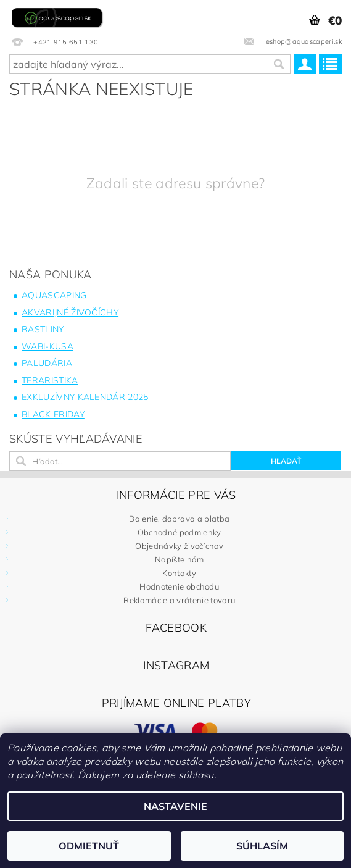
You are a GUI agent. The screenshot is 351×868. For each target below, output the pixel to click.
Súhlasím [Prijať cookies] (262, 846)
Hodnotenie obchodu (179, 586)
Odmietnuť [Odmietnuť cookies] (89, 846)
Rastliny (43, 329)
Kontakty (179, 573)
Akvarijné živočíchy (70, 312)
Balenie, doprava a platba (179, 519)
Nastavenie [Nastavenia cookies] (175, 806)
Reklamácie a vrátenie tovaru (179, 600)
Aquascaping (54, 295)
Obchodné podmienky (180, 532)
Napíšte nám (180, 559)
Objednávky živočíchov (179, 546)
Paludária (47, 363)
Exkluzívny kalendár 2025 (85, 397)
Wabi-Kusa (47, 346)
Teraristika (50, 380)
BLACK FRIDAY (53, 414)
